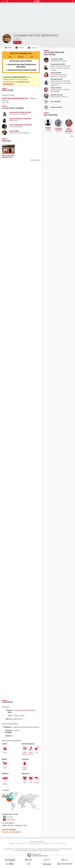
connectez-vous (9, 82)
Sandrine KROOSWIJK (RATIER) (20, 112)
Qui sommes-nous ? (9, 849)
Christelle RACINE (57, 59)
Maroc (25, 825)
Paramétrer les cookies (21, 851)
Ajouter (18, 42)
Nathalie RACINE (56, 79)
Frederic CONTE (48, 128)
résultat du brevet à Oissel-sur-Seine (22, 70)
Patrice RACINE (56, 88)
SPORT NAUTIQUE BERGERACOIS (15, 98)
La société (39, 849)
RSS (22, 849)
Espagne (11, 825)
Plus (72, 136)
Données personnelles (65, 849)
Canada (4, 825)
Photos (21, 48)
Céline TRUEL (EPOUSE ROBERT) (20, 125)
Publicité (26, 849)
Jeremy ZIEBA (14, 131)
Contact (18, 849)
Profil (10, 48)
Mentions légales (32, 851)
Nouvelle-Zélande (15, 832)
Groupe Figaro (42, 851)
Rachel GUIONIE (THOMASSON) (20, 119)
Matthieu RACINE (57, 95)
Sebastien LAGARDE (58, 129)
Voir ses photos (35, 160)
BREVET (21, 57)
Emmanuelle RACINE (58, 64)
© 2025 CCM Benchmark (53, 851)
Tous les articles (46, 849)
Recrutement (55, 849)
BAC (10, 57)
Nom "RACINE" (56, 102)
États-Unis (5, 832)
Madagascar (18, 825)
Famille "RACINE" (56, 107)
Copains (34, 48)
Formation (33, 849)
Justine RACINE (56, 73)
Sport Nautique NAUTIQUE (69, 130)
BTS (32, 57)
